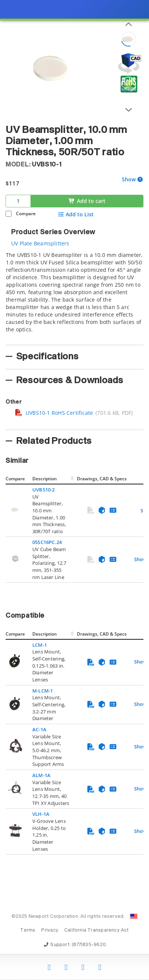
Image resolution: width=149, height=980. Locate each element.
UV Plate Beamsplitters (40, 243)
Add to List (76, 214)
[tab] (74, 296)
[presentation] (74, 490)
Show (129, 180)
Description (45, 479)
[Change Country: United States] (134, 916)
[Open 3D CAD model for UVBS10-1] (129, 63)
